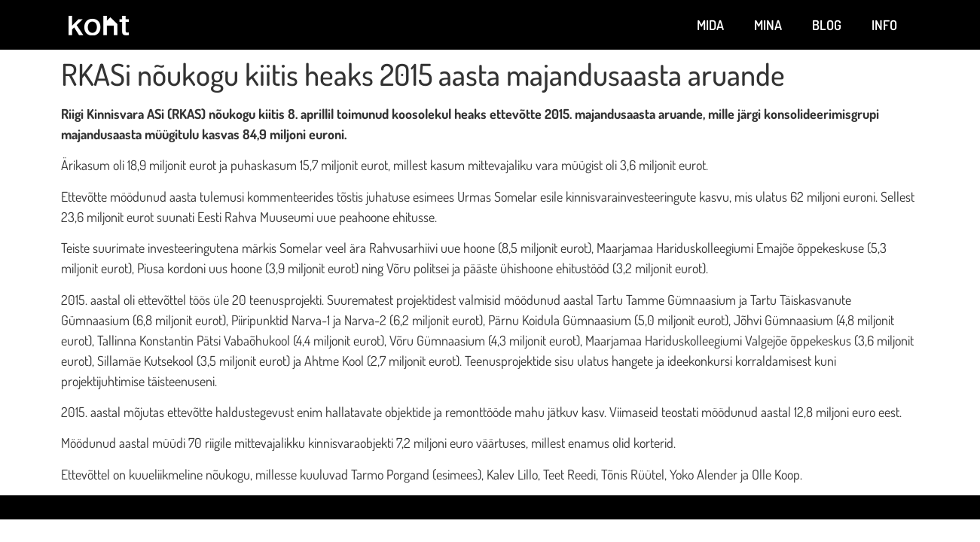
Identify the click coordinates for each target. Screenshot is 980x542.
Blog (827, 25)
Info (884, 25)
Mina (768, 25)
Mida (710, 25)
